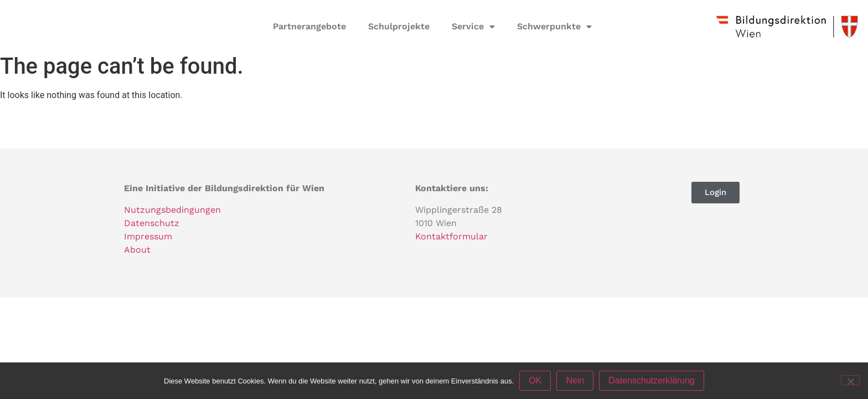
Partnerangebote (309, 26)
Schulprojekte (399, 26)
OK (535, 380)
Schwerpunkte (554, 27)
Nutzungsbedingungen (172, 210)
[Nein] (850, 380)
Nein (575, 380)
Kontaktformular (451, 236)
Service (473, 27)
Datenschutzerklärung (652, 380)
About (137, 250)
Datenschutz (152, 223)
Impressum (148, 236)
